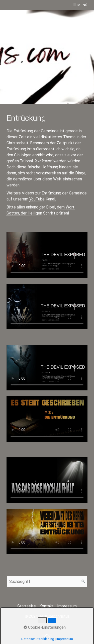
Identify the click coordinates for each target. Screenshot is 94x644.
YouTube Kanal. (43, 199)
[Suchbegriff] (47, 582)
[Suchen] (83, 582)
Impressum (67, 606)
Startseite (27, 606)
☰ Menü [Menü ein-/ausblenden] (80, 5)
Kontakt (46, 606)
